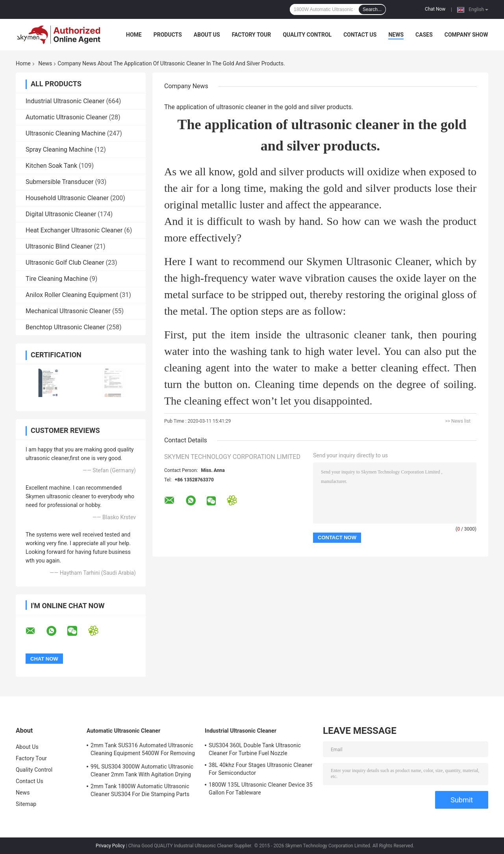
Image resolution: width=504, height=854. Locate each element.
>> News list (458, 421)
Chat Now (435, 9)
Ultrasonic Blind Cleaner (59, 246)
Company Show (466, 35)
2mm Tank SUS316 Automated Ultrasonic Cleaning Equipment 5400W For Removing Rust (143, 750)
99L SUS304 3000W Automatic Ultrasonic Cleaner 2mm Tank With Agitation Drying (142, 770)
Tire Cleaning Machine (57, 279)
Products (168, 35)
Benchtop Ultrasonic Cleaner (65, 327)
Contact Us (360, 35)
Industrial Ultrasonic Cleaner (65, 101)
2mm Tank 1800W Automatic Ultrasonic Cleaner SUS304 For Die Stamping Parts (140, 790)
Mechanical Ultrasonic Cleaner (68, 311)
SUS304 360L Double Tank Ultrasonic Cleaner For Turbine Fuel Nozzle (255, 749)
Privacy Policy (110, 846)
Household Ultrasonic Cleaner (67, 198)
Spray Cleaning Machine (59, 149)
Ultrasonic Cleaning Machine (66, 133)
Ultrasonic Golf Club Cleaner (65, 263)
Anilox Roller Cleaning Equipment (72, 295)
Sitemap (26, 804)
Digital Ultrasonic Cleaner (61, 214)
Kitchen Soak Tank (51, 166)
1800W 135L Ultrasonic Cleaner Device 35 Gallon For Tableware (261, 789)
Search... (372, 9)
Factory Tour (252, 35)
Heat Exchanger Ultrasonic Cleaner (74, 230)
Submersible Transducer (59, 182)
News (396, 35)
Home (134, 35)
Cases (424, 35)
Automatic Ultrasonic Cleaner (67, 117)
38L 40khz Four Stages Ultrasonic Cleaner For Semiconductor (260, 769)
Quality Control (307, 35)
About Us (207, 35)
